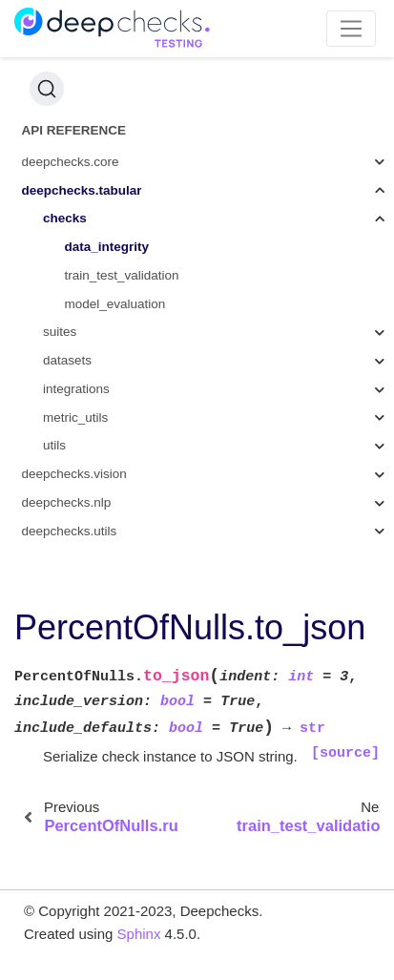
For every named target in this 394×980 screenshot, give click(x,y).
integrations (76, 389)
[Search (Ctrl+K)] (47, 89)
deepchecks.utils (70, 531)
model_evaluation (115, 304)
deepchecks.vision (74, 474)
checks (65, 218)
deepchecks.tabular (82, 190)
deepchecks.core (71, 162)
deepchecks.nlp (67, 502)
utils (54, 445)
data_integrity (107, 247)
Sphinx (139, 934)
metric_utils (75, 417)
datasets (67, 360)
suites (60, 332)
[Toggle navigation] (352, 29)
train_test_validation (122, 275)
